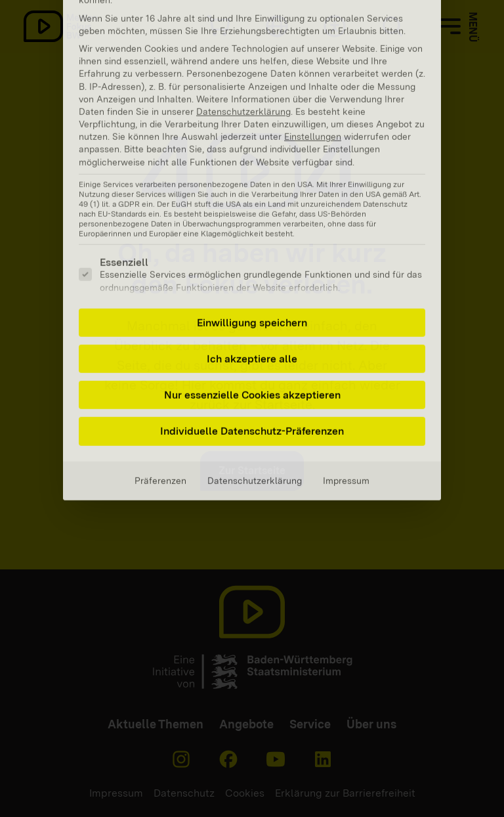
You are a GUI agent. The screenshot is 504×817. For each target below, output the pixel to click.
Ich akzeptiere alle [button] (252, 228)
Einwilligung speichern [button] (252, 192)
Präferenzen (160, 350)
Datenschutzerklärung (255, 350)
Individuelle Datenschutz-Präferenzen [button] (252, 301)
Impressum (346, 350)
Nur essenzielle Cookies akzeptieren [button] (252, 265)
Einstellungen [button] (313, 7)
